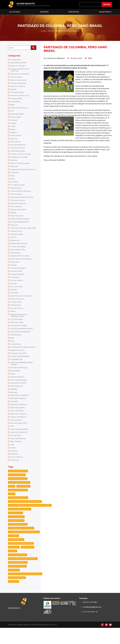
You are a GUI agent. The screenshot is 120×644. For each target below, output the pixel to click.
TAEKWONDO (16, 345)
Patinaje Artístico (17, 389)
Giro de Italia (16, 449)
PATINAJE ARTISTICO (19, 417)
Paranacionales (17, 242)
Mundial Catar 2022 (18, 364)
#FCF (12, 509)
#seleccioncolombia (18, 505)
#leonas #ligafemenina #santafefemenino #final (30, 520)
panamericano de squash (21, 305)
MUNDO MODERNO (18, 485)
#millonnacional (16, 532)
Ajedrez (13, 90)
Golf (12, 439)
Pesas (13, 385)
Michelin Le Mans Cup (20, 97)
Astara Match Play (18, 257)
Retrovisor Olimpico (19, 427)
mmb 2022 (15, 286)
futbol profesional (17, 594)
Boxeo (13, 132)
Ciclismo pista (16, 78)
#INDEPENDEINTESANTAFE (21, 559)
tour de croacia (17, 289)
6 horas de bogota (18, 254)
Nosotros (105, 12)
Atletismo (14, 468)
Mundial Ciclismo (18, 151)
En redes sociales (18, 189)
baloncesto (15, 270)
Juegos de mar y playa (20, 264)
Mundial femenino (18, 147)
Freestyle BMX (16, 100)
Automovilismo (17, 471)
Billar (12, 106)
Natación (14, 230)
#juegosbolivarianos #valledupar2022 (25, 590)
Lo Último (15, 12)
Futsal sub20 (16, 119)
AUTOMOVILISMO (17, 489)
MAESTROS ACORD (18, 63)
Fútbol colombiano (18, 430)
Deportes (74, 12)
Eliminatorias (16, 211)
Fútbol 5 (14, 135)
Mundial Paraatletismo (20, 227)
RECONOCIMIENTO (18, 411)
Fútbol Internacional (19, 109)
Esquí (13, 182)
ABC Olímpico (16, 455)
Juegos (13, 125)
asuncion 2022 (16, 296)
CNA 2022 (14, 302)
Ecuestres (14, 176)
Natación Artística (18, 87)
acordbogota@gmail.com (92, 623)
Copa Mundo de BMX (19, 443)
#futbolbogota (16, 528)
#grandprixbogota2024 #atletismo (24, 547)
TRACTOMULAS (17, 398)
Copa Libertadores (18, 452)
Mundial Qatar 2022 (19, 436)
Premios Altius (16, 198)
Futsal (13, 128)
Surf (12, 112)
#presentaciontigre (18, 571)
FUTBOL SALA (16, 311)
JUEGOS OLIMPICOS (19, 446)
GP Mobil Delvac (17, 93)
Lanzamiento (16, 60)
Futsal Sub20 (23, 501)
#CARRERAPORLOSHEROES (21, 543)
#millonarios (28, 563)
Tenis (12, 352)
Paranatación (16, 192)
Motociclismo (16, 138)
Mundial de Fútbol (18, 277)
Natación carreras (18, 66)
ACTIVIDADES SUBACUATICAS (23, 358)
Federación (15, 248)
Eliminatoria (15, 144)
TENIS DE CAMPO (18, 420)
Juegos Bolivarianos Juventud (23, 173)
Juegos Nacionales (18, 214)
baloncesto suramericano (21, 267)
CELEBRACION (16, 371)
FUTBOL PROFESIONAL (20, 367)
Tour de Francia (17, 318)
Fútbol (13, 462)
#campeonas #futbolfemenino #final (25, 516)
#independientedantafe (20, 524)
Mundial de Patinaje (19, 379)
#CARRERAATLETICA (18, 540)
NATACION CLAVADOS (20, 408)
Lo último (43, 31)
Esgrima (14, 141)
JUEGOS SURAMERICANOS (22, 339)
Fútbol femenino (17, 308)
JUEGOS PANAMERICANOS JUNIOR (22, 375)
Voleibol (14, 299)
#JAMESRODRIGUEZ (18, 513)
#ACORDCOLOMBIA (18, 493)
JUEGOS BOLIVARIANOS (20, 342)
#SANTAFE (14, 563)
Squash (13, 217)
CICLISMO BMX (17, 329)
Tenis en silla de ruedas (20, 166)
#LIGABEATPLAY (16, 555)
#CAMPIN (14, 551)
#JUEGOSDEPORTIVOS (19, 497)
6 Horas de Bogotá (18, 84)
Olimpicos (14, 474)
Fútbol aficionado (18, 154)
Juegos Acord (16, 238)
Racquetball (15, 382)
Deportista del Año (18, 208)
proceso (14, 292)
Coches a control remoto (21, 157)
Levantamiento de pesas (21, 195)
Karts (12, 179)
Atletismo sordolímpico (20, 74)
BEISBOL (14, 401)
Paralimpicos (16, 315)
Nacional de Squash (19, 392)
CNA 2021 (14, 414)
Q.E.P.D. (13, 245)
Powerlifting (15, 103)
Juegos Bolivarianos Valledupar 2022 (19, 325)
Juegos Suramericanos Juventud (20, 70)
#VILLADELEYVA (16, 536)
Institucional (16, 355)
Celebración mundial (19, 160)
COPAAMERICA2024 (18, 578)
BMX (12, 348)
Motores (14, 163)
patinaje (14, 404)
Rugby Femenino (18, 361)
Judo (12, 458)
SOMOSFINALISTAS (18, 582)
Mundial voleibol (17, 283)
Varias (13, 321)
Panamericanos (17, 220)
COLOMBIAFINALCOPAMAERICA (23, 574)
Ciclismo (14, 465)
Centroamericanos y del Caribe (20, 234)
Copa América (16, 433)
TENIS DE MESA (17, 333)
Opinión (44, 12)
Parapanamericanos (19, 251)
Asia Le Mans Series (19, 81)
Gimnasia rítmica (18, 205)
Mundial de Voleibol (19, 336)
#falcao (13, 567)
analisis (13, 273)
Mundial (14, 122)
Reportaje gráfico (17, 116)
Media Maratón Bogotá (20, 224)
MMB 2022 (14, 586)
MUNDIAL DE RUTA (18, 395)
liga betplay (15, 261)
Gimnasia (14, 186)
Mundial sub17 (16, 280)
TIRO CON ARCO (17, 424)
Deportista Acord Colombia (22, 201)
